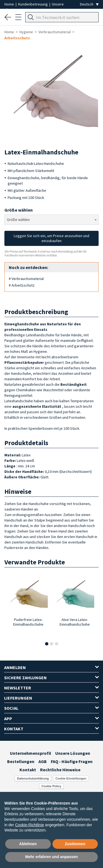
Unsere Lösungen (73, 753)
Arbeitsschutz (17, 38)
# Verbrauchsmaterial (26, 279)
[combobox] (51, 220)
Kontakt (28, 770)
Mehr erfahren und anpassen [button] (51, 857)
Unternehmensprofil (30, 753)
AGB (43, 761)
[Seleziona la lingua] (89, 4)
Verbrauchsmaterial (55, 32)
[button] (47, 644)
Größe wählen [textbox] (18, 220)
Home (10, 4)
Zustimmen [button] (75, 844)
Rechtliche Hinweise (60, 770)
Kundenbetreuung (33, 4)
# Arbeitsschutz (22, 285)
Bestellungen (21, 761)
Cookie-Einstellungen (71, 778)
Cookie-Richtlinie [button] (30, 825)
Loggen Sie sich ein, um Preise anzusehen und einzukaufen (51, 238)
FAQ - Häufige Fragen (72, 761)
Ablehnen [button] (28, 844)
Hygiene (26, 32)
